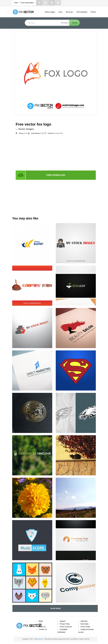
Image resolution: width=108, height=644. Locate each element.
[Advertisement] (56, 152)
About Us (42, 627)
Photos (93, 12)
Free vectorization (27, 3)
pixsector (41, 639)
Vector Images (50, 12)
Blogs (41, 621)
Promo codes (85, 627)
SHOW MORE (55, 608)
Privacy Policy (65, 624)
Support (63, 621)
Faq (40, 624)
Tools (16, 3)
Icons (60, 12)
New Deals (85, 624)
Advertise (84, 621)
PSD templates (82, 12)
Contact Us (43, 629)
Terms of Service (66, 627)
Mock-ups (69, 12)
